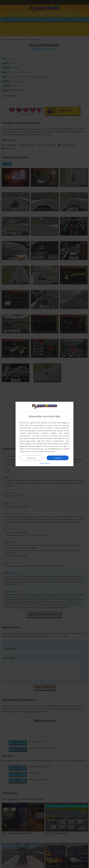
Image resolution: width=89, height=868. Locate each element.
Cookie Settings (37, 451)
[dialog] (44, 434)
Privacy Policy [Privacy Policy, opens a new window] (50, 451)
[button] (44, 463)
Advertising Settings (35, 449)
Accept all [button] (58, 458)
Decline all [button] (32, 458)
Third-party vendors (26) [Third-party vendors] (43, 436)
